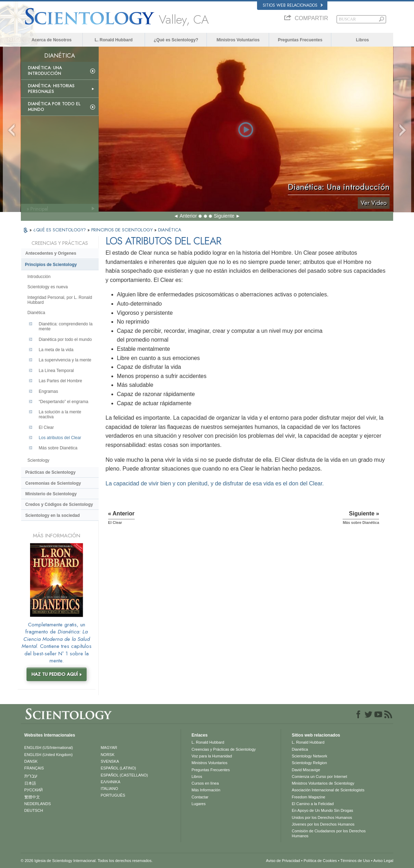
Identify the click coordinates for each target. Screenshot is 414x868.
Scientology (39, 460)
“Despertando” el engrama (64, 402)
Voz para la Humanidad (212, 756)
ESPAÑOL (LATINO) (118, 768)
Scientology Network (309, 756)
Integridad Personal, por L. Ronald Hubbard (60, 300)
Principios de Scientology (51, 265)
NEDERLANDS (38, 804)
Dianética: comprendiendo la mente (66, 326)
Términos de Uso (355, 861)
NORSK (108, 755)
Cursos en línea (205, 783)
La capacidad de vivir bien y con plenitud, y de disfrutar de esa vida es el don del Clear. (215, 483)
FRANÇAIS (34, 768)
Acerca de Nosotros (51, 40)
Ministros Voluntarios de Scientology (323, 783)
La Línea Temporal (56, 371)
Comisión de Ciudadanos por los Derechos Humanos (329, 833)
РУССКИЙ (34, 790)
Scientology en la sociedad (53, 515)
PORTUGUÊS (113, 795)
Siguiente (224, 216)
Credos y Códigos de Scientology (59, 504)
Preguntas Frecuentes (300, 40)
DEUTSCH (34, 810)
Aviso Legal (383, 861)
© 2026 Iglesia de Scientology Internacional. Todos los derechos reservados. (87, 861)
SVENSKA (110, 761)
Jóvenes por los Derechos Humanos (323, 824)
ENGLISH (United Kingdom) (49, 755)
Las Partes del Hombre (61, 381)
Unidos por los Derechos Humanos (322, 817)
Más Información (206, 790)
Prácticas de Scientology (51, 472)
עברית (31, 776)
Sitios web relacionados (293, 5)
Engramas (49, 391)
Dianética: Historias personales (51, 89)
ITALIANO (109, 789)
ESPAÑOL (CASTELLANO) (124, 775)
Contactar (200, 797)
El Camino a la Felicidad (313, 804)
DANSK (31, 761)
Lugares (199, 804)
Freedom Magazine (308, 797)
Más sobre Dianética (58, 448)
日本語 (30, 783)
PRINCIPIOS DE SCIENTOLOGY (123, 230)
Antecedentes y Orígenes (51, 253)
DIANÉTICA (170, 230)
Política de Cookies (320, 861)
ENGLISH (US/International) (49, 748)
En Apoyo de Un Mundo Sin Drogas (322, 810)
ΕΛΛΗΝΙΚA (111, 782)
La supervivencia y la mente (65, 360)
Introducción (39, 277)
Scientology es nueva (48, 287)
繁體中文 (32, 797)
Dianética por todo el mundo (54, 107)
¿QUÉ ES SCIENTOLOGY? (60, 230)
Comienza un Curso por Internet (319, 777)
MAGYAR (109, 748)
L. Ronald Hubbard (114, 40)
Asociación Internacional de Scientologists (328, 790)
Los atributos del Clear (60, 438)
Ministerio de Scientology (51, 494)
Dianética (36, 313)
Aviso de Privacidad (283, 861)
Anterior (188, 216)
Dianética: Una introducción (45, 71)
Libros (363, 40)
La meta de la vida (56, 350)
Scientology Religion (309, 763)
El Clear (46, 427)
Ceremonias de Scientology (53, 483)
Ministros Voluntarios (238, 40)
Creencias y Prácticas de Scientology (224, 749)
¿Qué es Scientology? (176, 40)
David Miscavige (306, 770)
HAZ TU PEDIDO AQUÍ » (57, 674)
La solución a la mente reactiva (60, 414)
